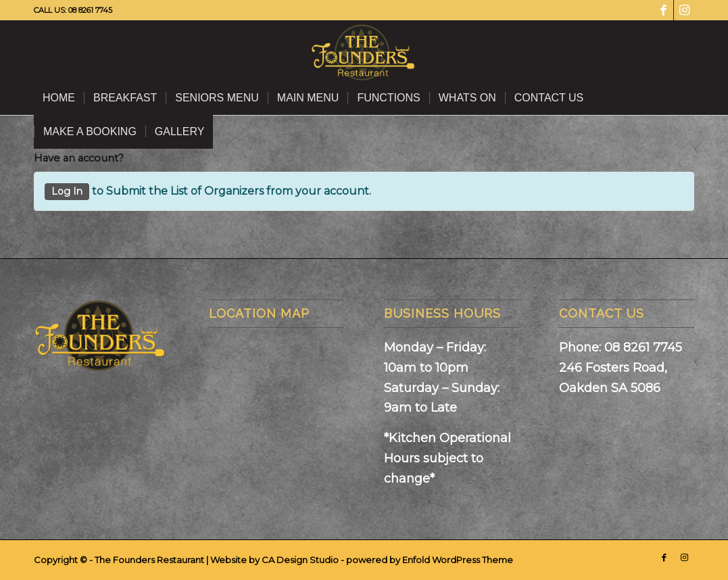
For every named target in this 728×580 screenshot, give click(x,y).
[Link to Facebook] (663, 10)
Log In (67, 191)
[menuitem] (59, 98)
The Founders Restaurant (149, 560)
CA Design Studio (301, 560)
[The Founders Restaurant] (364, 51)
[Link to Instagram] (684, 10)
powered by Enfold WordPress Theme (430, 560)
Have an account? (79, 158)
